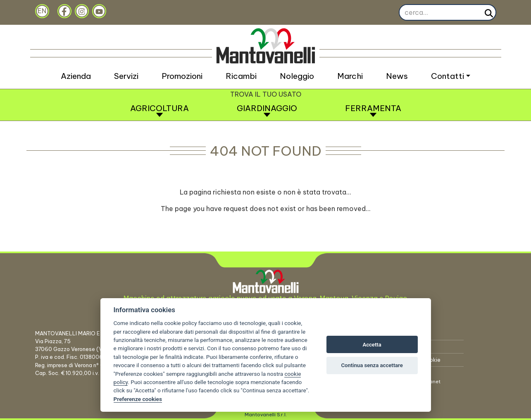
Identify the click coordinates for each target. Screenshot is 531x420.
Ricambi (241, 76)
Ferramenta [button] (373, 110)
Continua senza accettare (372, 365)
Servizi (126, 76)
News (397, 76)
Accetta (372, 345)
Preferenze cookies (138, 399)
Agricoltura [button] (160, 110)
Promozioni (182, 76)
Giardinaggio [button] (267, 110)
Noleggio (297, 76)
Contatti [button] (448, 76)
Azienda (76, 76)
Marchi (350, 76)
